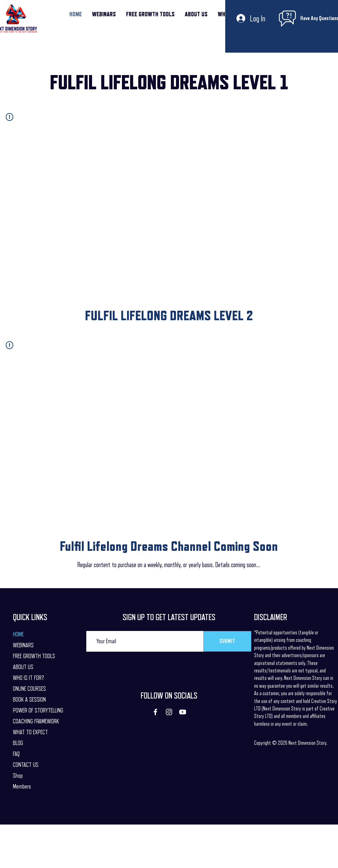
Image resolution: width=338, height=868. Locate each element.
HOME (18, 634)
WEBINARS (23, 645)
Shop (18, 776)
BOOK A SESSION (29, 700)
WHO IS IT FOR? (29, 678)
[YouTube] (183, 712)
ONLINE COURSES (29, 689)
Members (22, 786)
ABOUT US (23, 667)
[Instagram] (169, 712)
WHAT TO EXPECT (30, 732)
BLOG (18, 743)
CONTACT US (26, 765)
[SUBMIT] (227, 641)
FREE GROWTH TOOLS (34, 656)
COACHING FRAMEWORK (36, 721)
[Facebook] (155, 712)
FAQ (16, 754)
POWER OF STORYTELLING (38, 710)
